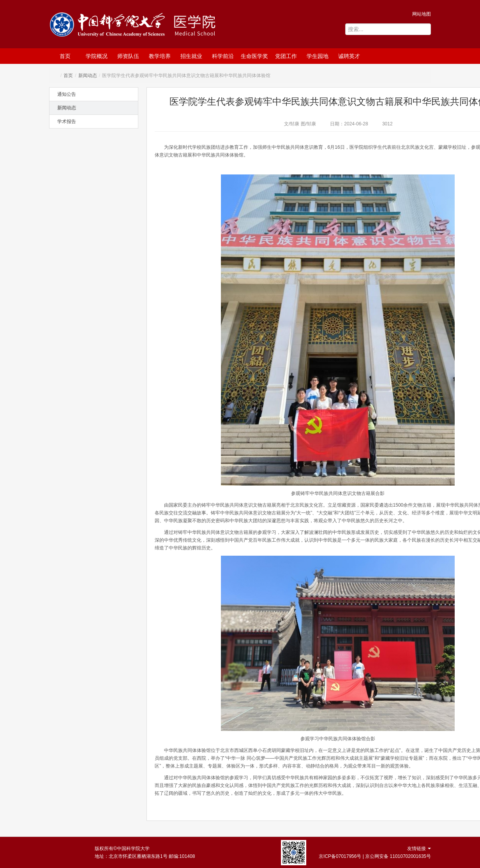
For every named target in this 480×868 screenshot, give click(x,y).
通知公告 (67, 94)
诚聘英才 (349, 56)
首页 (65, 56)
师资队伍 (128, 56)
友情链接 (419, 849)
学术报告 (67, 121)
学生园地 (318, 56)
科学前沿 (223, 56)
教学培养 (160, 56)
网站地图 (422, 14)
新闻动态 (88, 76)
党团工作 (286, 56)
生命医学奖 (254, 56)
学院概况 (97, 56)
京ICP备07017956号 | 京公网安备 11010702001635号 (375, 856)
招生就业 (191, 56)
